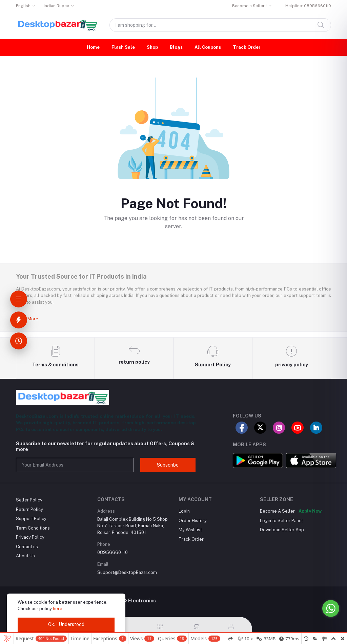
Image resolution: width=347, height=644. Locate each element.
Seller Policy (29, 500)
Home (93, 47)
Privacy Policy (30, 537)
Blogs (176, 47)
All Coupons (208, 47)
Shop (152, 47)
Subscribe (168, 465)
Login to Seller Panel (281, 521)
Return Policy (29, 509)
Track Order (247, 47)
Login (184, 511)
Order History (193, 521)
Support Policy (31, 519)
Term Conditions (33, 528)
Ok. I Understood (66, 624)
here (58, 609)
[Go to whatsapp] (331, 608)
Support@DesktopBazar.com (127, 572)
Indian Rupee (56, 6)
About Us (25, 556)
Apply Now (310, 511)
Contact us (27, 547)
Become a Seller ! (249, 6)
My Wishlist (190, 530)
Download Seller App (282, 530)
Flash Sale (123, 47)
